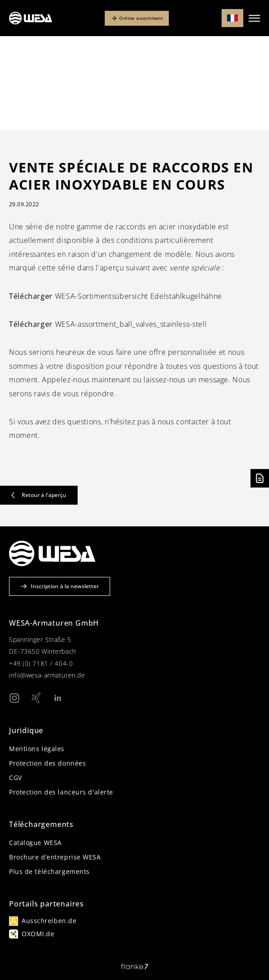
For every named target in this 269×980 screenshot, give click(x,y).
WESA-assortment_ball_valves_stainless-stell (108, 324)
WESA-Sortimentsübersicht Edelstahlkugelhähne (116, 296)
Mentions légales (37, 749)
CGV (16, 778)
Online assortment (137, 18)
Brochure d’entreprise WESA (55, 857)
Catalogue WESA (35, 843)
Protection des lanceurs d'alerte (61, 792)
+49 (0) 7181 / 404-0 (41, 663)
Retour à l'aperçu (39, 495)
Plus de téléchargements (49, 871)
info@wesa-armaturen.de (47, 675)
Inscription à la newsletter (60, 586)
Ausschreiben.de (49, 921)
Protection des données (47, 763)
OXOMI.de (38, 934)
